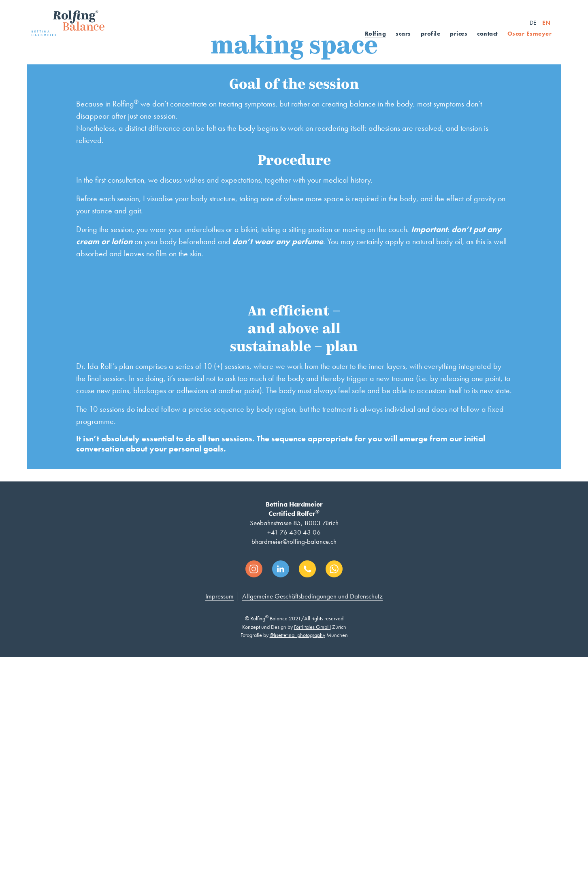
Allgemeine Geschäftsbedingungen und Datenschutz (312, 814)
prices (459, 34)
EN (546, 23)
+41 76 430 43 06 (294, 750)
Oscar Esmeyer (530, 34)
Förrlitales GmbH (312, 845)
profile (431, 34)
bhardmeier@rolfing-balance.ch (294, 759)
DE (533, 23)
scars (403, 34)
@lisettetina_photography (297, 853)
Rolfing (376, 34)
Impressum (219, 814)
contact (487, 34)
